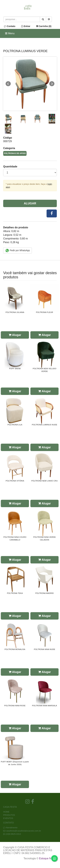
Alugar (30, 203)
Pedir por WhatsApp (18, 251)
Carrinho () (44, 26)
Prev (8, 84)
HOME (6, 812)
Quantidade (10, 167)
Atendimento (10, 828)
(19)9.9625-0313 (13, 834)
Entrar (26, 26)
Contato (10, 26)
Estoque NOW (47, 858)
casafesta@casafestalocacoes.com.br (23, 831)
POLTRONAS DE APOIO (15, 153)
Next (52, 84)
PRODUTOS (9, 815)
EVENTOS (8, 818)
